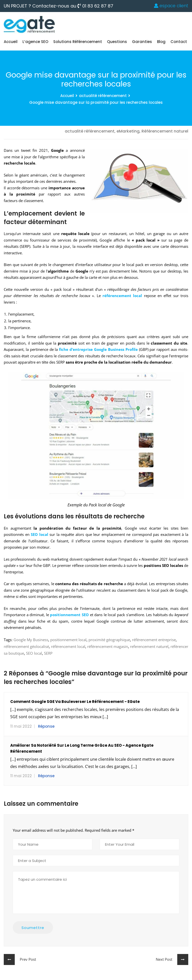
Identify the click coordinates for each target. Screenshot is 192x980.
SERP (48, 653)
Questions (117, 42)
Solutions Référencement (78, 42)
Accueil (11, 42)
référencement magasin (108, 646)
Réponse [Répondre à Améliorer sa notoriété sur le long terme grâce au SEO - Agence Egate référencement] (46, 776)
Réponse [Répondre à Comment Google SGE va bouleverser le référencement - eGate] (46, 726)
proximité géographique (109, 640)
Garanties (142, 42)
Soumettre (33, 928)
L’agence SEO (35, 42)
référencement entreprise (154, 640)
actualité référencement (103, 96)
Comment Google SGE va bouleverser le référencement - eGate (75, 702)
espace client (171, 6)
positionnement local (68, 640)
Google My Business (31, 640)
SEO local (34, 653)
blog (161, 42)
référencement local (68, 646)
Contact (179, 42)
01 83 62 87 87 (95, 6)
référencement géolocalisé (26, 646)
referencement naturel (149, 646)
